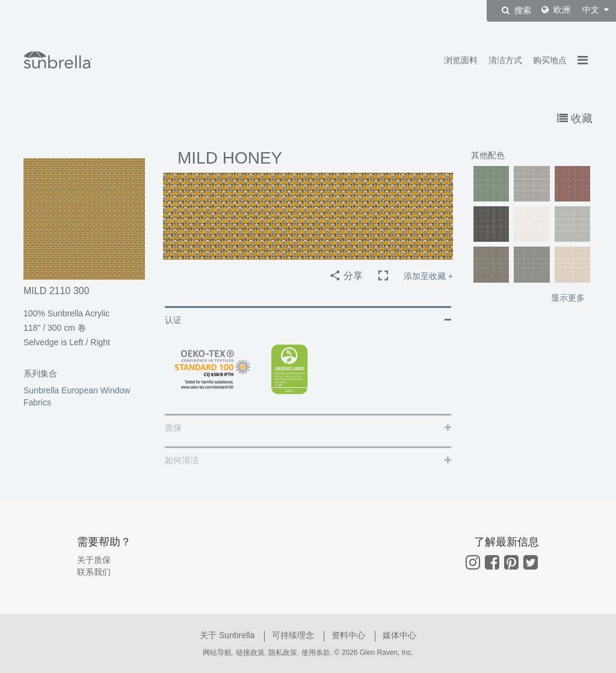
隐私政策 (283, 653)
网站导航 (217, 653)
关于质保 (94, 560)
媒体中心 (399, 635)
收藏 (575, 118)
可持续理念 (294, 635)
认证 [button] (173, 320)
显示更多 (568, 298)
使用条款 (316, 653)
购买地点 (550, 60)
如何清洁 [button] (182, 460)
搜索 (516, 11)
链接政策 (250, 653)
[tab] (308, 319)
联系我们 (94, 572)
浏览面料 (461, 60)
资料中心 (350, 635)
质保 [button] (173, 428)
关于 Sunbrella (228, 635)
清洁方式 (505, 60)
